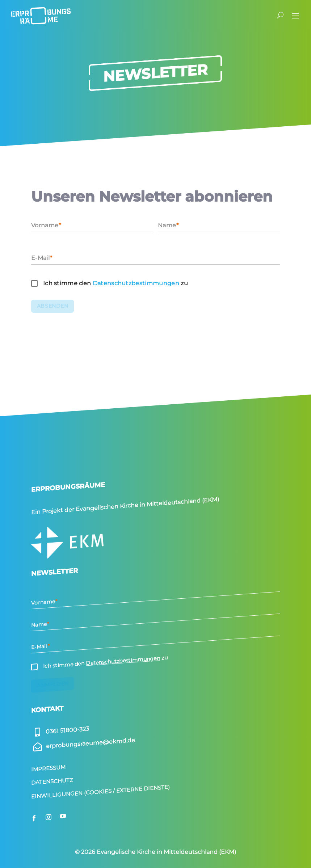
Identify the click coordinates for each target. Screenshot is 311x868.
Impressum (48, 768)
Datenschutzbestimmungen (123, 661)
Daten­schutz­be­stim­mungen (136, 283)
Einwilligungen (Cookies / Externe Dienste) (100, 791)
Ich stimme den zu (115, 283)
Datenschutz (52, 781)
